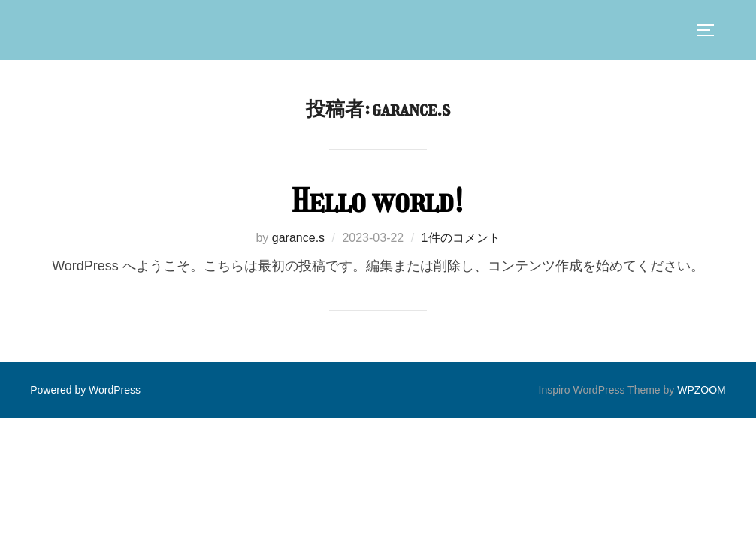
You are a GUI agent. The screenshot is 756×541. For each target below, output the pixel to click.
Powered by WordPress (85, 390)
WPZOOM (702, 390)
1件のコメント (461, 238)
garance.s (298, 238)
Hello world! (377, 201)
